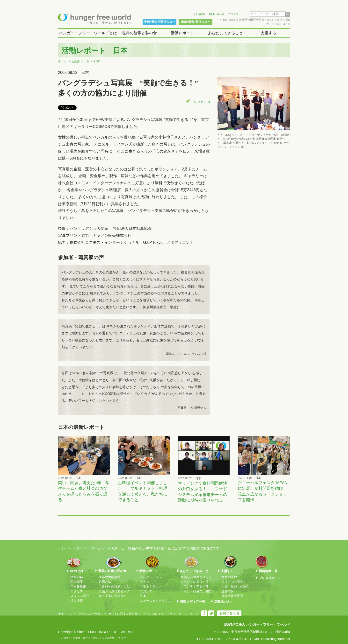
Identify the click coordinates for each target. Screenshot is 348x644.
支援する (268, 33)
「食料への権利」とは (114, 586)
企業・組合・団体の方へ (196, 22)
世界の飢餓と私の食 (139, 33)
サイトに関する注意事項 (124, 614)
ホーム (62, 61)
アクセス (233, 14)
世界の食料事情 (110, 577)
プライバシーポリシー (92, 614)
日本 (97, 61)
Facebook (183, 13)
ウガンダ (146, 591)
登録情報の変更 (232, 596)
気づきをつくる (202, 101)
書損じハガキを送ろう (196, 577)
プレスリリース (270, 578)
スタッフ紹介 (80, 596)
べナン (144, 582)
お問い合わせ (217, 14)
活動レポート (182, 33)
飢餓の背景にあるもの (114, 591)
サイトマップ (67, 614)
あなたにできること (225, 33)
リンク (194, 614)
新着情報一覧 (268, 571)
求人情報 (77, 601)
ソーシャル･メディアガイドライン (165, 614)
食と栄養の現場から (113, 596)
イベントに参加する (195, 582)
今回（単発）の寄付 (236, 586)
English (200, 14)
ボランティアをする (195, 586)
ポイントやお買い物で (196, 591)
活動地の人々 (224, 602)
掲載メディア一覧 (193, 602)
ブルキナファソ (151, 586)
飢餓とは (105, 582)
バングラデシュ (151, 577)
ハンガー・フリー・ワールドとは (88, 33)
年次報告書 (78, 586)
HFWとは (77, 571)
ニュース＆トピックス (155, 601)
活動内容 (77, 577)
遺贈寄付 (228, 591)
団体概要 (77, 582)
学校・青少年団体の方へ (159, 22)
